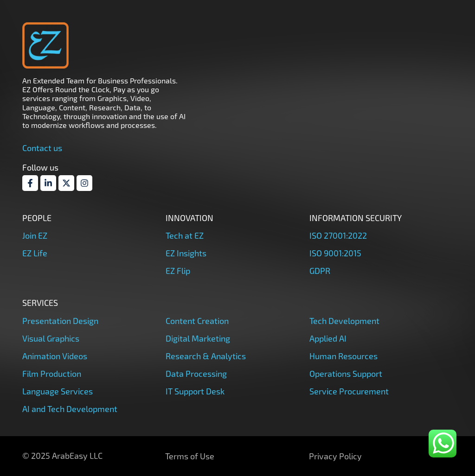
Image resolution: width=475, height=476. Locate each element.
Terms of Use (190, 456)
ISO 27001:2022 (338, 235)
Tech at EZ (185, 235)
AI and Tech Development (70, 409)
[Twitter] (66, 183)
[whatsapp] (443, 444)
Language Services (58, 391)
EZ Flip (178, 271)
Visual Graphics (51, 338)
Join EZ (35, 235)
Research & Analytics (206, 356)
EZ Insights (186, 253)
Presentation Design (60, 321)
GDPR (320, 271)
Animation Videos (55, 356)
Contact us (42, 148)
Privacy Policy (335, 456)
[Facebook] (30, 183)
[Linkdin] (48, 183)
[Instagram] (84, 183)
